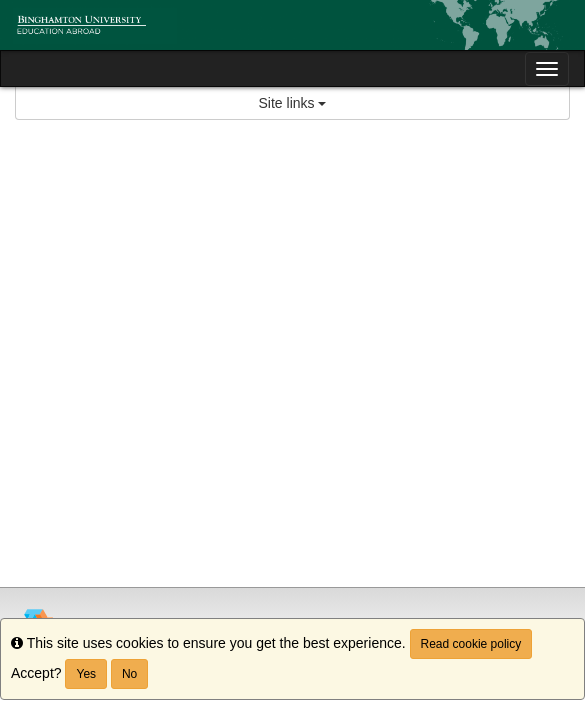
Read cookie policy (471, 644)
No (129, 674)
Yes (86, 674)
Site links (293, 103)
